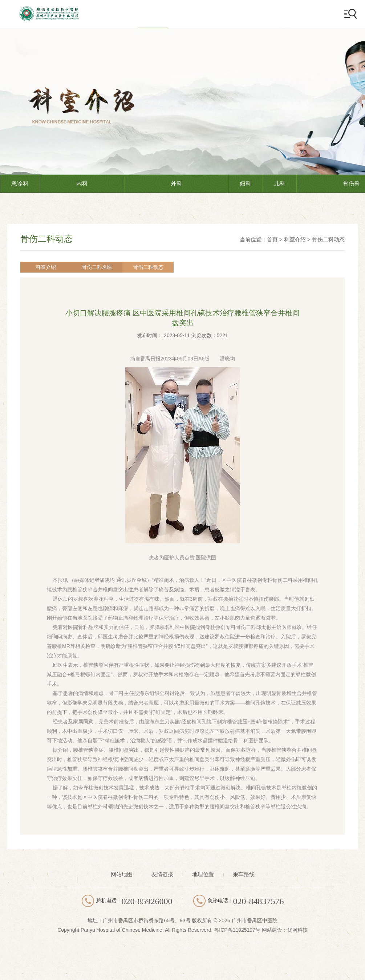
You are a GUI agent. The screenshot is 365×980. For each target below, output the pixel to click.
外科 (177, 183)
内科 (82, 183)
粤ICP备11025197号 (237, 930)
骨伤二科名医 (81, 267)
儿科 (280, 183)
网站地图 (122, 874)
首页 (272, 239)
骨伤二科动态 (328, 239)
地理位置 (203, 874)
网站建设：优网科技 (285, 930)
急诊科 (20, 183)
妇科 (246, 183)
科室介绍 (295, 239)
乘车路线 (244, 874)
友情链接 (162, 874)
